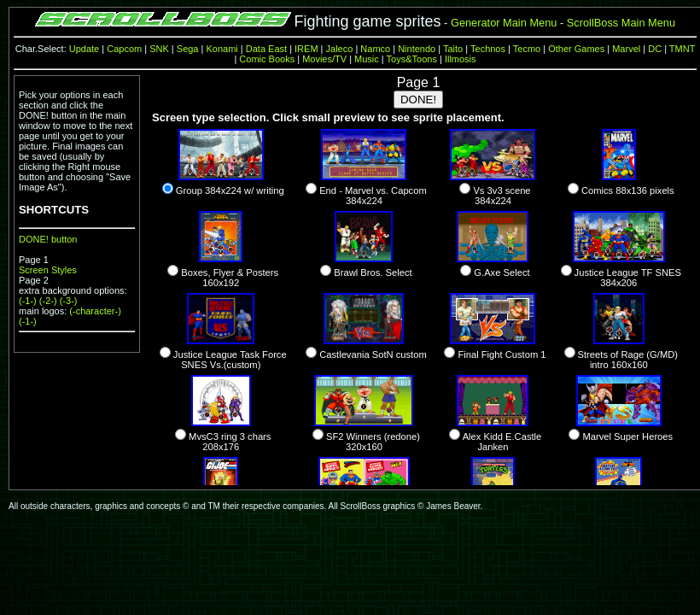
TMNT (682, 49)
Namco (375, 49)
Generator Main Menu (504, 23)
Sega (188, 49)
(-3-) (69, 301)
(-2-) (48, 301)
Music (367, 59)
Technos (488, 49)
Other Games (576, 49)
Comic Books (267, 59)
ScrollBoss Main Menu (621, 23)
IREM (306, 49)
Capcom (124, 49)
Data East (266, 49)
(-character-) (95, 311)
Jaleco (340, 49)
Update (84, 49)
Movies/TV (324, 59)
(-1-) (28, 301)
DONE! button (48, 239)
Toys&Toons (412, 59)
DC (655, 49)
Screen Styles (48, 270)
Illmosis (461, 59)
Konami (222, 49)
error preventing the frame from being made (418, 280)
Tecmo (527, 49)
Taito (453, 49)
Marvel (626, 49)
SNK (159, 49)
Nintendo (417, 49)
